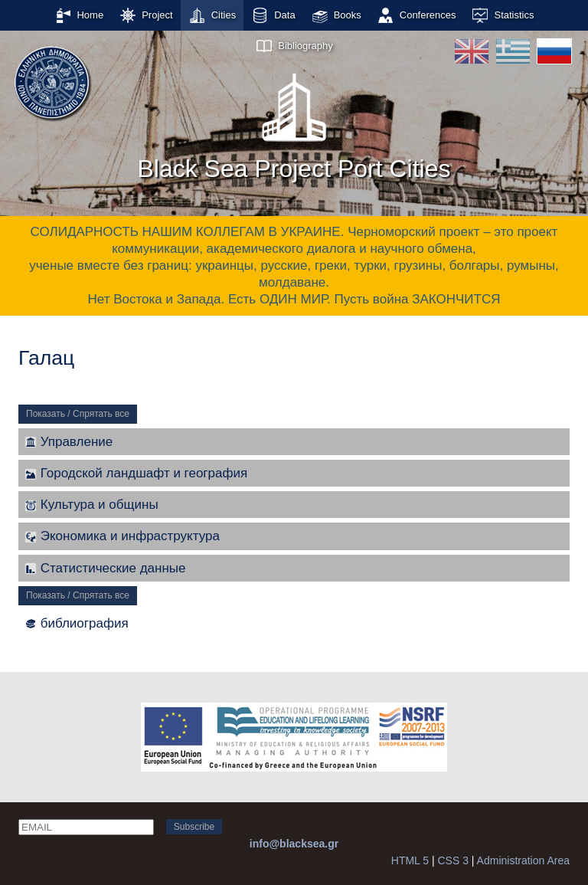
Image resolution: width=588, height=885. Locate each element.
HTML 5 (410, 860)
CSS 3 (452, 860)
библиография (77, 623)
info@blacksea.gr (294, 844)
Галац (46, 358)
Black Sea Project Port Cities (294, 122)
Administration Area (523, 860)
